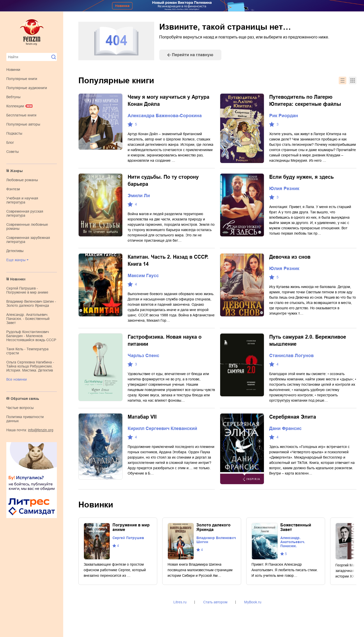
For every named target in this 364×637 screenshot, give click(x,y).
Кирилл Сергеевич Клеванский (162, 428)
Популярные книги (22, 79)
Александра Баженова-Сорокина (165, 116)
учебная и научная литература (22, 200)
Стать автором (215, 602)
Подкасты (14, 133)
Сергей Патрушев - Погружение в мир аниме (27, 290)
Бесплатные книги (21, 115)
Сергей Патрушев (128, 538)
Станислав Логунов (291, 356)
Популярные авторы (23, 124)
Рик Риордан (284, 116)
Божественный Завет (296, 527)
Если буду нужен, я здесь (301, 177)
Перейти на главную (193, 55)
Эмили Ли (139, 196)
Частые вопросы (20, 408)
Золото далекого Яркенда (213, 527)
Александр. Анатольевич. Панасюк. (293, 542)
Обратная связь (25, 399)
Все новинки (17, 379)
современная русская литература (25, 213)
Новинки (13, 70)
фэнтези (13, 189)
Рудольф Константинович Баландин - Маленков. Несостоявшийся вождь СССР (31, 336)
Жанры (16, 171)
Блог (10, 142)
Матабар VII (142, 417)
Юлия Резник (284, 189)
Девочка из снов (290, 257)
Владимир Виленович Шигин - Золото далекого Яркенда (31, 303)
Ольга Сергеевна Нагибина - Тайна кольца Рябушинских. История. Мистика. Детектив (30, 366)
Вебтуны (13, 97)
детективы (15, 251)
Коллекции (15, 106)
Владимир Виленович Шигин (216, 540)
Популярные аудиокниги (27, 88)
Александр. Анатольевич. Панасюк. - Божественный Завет (28, 319)
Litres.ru (180, 602)
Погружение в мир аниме (131, 527)
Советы (13, 152)
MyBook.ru (253, 602)
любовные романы (22, 180)
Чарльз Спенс (143, 356)
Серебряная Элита (293, 417)
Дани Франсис (285, 428)
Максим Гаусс (143, 276)
